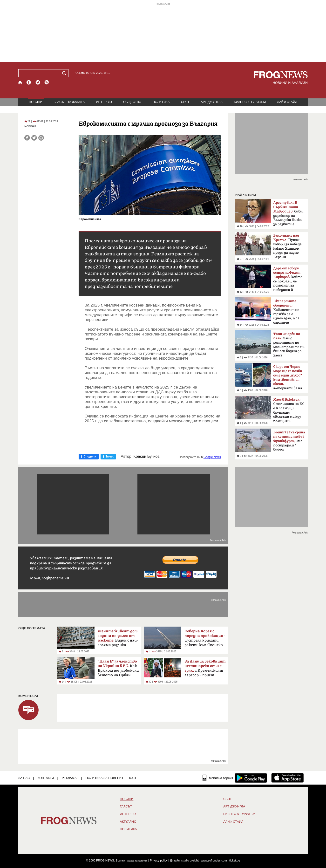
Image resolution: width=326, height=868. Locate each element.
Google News (212, 457)
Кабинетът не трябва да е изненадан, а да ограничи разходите (286, 313)
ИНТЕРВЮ (104, 102)
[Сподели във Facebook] (27, 138)
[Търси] (65, 73)
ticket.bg (235, 861)
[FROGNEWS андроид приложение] (251, 778)
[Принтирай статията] (41, 138)
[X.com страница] (38, 82)
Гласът (126, 806)
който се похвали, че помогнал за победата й (288, 279)
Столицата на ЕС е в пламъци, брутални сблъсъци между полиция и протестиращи (289, 412)
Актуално (128, 822)
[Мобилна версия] (218, 778)
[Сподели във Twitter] (34, 138)
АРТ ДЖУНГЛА (212, 102)
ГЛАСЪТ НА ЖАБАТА (69, 102)
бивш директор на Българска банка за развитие (288, 213)
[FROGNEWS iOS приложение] (288, 778)
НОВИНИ (36, 102)
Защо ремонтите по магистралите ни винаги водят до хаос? (289, 345)
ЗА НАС (24, 778)
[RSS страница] (47, 82)
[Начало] (20, 82)
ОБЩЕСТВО (132, 102)
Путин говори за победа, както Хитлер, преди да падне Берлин (288, 246)
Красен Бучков (147, 457)
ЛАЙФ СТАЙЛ (287, 102)
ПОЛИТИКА (161, 102)
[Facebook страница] (29, 82)
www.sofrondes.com (214, 861)
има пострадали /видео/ (289, 441)
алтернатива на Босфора (288, 379)
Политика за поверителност (111, 778)
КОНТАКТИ (46, 778)
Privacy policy (159, 861)
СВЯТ (185, 102)
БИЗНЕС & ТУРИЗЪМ (250, 102)
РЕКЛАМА (69, 778)
